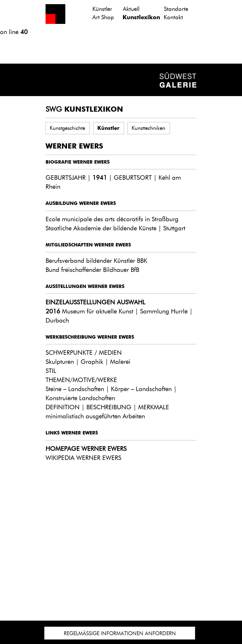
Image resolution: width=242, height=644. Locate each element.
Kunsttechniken (148, 128)
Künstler (102, 9)
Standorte (176, 9)
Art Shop (103, 17)
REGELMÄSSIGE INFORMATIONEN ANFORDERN (120, 633)
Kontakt (173, 17)
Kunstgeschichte (67, 128)
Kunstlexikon (141, 17)
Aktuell (131, 9)
